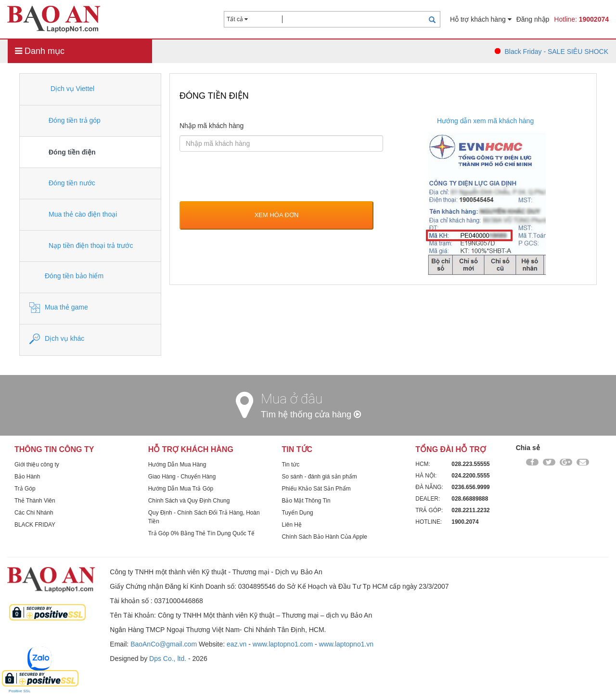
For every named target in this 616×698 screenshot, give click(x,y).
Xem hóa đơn (277, 215)
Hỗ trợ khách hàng (481, 19)
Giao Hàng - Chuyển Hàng (182, 477)
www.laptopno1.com (283, 644)
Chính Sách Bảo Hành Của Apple (325, 537)
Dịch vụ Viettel (62, 89)
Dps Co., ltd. (168, 659)
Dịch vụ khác (57, 339)
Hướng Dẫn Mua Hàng (177, 465)
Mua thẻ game (59, 308)
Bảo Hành (27, 477)
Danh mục (40, 51)
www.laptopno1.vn (346, 644)
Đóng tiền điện (63, 153)
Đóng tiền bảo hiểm (66, 276)
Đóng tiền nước (62, 183)
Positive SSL (19, 691)
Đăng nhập (533, 19)
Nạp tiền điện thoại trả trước (81, 246)
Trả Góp (25, 489)
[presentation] (253, 178)
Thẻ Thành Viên (35, 501)
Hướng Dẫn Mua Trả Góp (181, 489)
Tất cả (237, 19)
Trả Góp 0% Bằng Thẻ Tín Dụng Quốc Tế (201, 533)
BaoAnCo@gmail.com (164, 644)
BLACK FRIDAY (35, 525)
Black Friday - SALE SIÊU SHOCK (556, 52)
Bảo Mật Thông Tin (306, 501)
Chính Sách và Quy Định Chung (189, 501)
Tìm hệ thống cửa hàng (311, 414)
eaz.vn (237, 644)
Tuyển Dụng (298, 513)
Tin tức (291, 465)
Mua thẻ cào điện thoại (73, 215)
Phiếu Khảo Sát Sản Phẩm (316, 489)
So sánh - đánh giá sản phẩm (320, 477)
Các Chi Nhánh (34, 513)
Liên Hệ (292, 525)
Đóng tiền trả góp (65, 121)
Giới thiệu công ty (37, 465)
